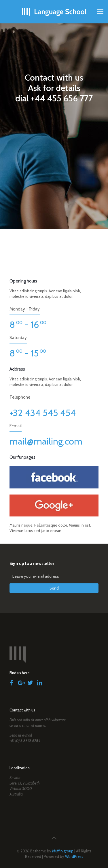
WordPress (74, 856)
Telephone (20, 397)
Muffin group (63, 851)
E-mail (16, 426)
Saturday (18, 338)
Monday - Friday (25, 309)
